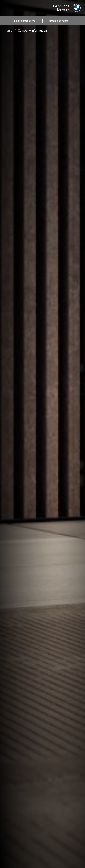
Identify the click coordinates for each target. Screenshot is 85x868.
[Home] (67, 8)
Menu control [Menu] (7, 8)
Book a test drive (25, 21)
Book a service (59, 21)
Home (8, 30)
